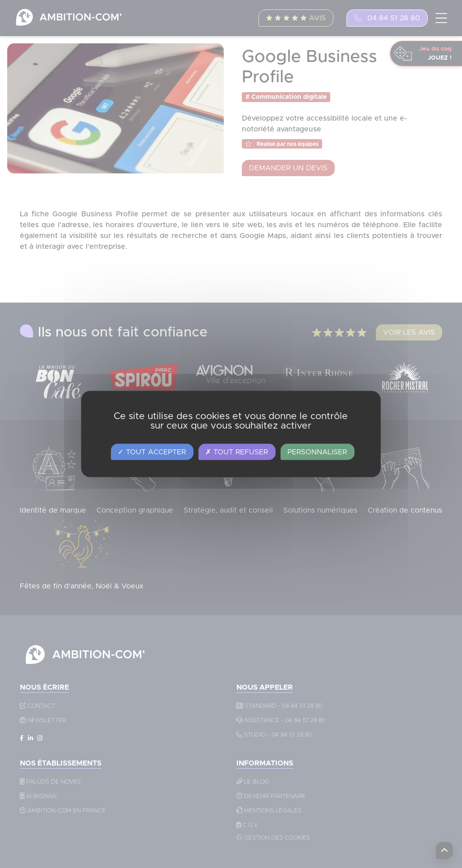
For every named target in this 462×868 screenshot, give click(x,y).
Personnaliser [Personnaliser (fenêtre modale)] (317, 452)
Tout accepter (152, 452)
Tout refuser (237, 452)
